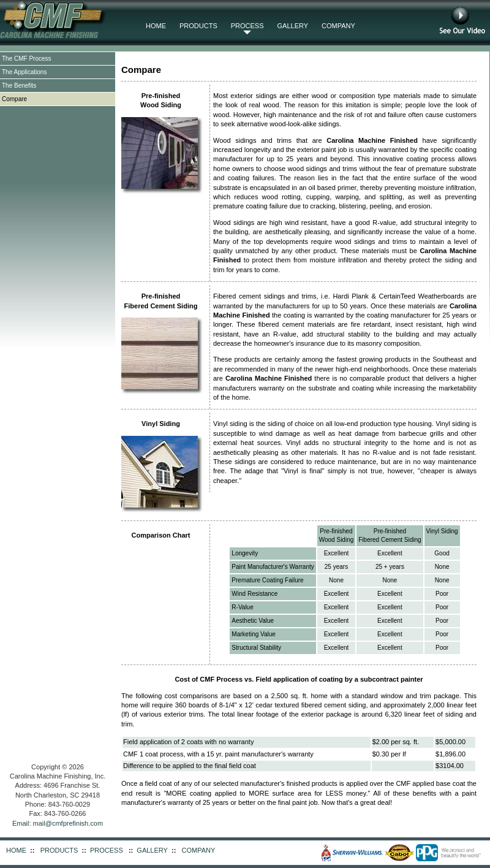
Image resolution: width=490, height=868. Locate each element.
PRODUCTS (198, 26)
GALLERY (293, 26)
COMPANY (338, 26)
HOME (156, 26)
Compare (14, 99)
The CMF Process (27, 59)
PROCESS (247, 26)
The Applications (24, 72)
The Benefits (19, 86)
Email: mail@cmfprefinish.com (58, 823)
